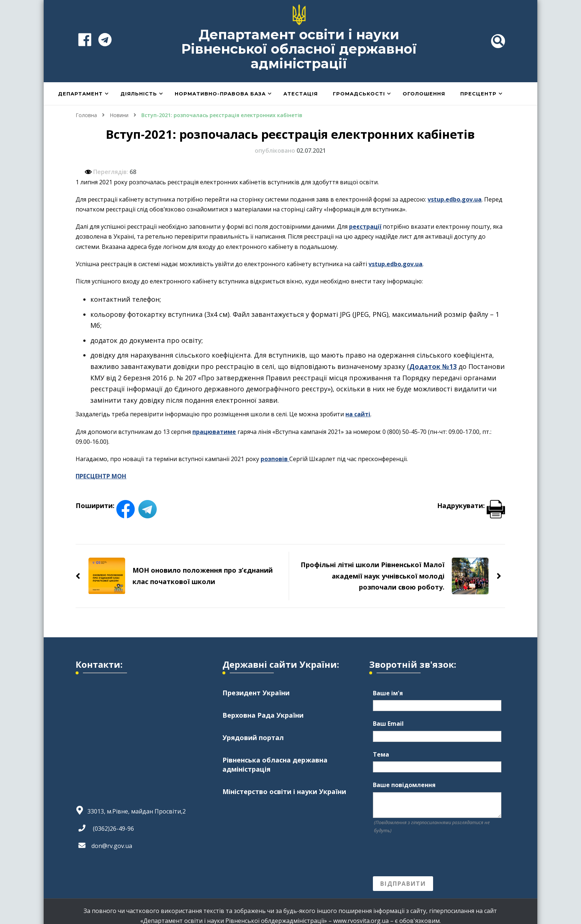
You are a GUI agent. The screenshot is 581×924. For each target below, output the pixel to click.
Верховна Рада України (263, 715)
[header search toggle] (498, 41)
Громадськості (359, 94)
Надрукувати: (471, 506)
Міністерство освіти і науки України (284, 791)
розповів (275, 459)
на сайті (358, 414)
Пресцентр (478, 94)
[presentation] (429, 855)
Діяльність (139, 94)
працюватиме (214, 432)
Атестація (301, 94)
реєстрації (365, 227)
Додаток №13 (433, 366)
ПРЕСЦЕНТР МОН (101, 476)
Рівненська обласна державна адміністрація (275, 764)
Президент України (256, 693)
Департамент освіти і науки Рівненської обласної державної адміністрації (299, 49)
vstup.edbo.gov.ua (455, 199)
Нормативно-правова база (220, 94)
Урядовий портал (253, 738)
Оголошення (424, 94)
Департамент (80, 94)
